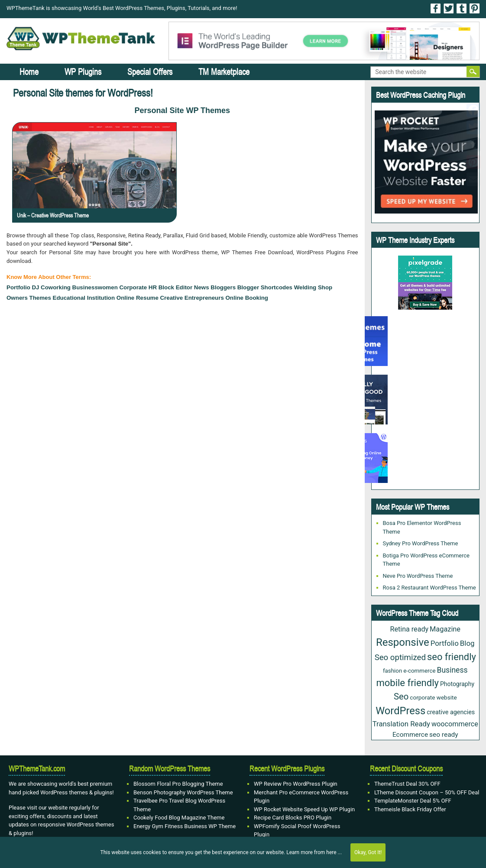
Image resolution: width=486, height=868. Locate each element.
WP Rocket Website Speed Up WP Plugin (304, 809)
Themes (40, 298)
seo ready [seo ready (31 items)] (444, 735)
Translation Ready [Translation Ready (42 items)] (401, 724)
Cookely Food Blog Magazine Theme (179, 818)
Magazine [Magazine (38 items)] (445, 629)
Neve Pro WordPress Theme (418, 576)
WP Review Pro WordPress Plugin (296, 784)
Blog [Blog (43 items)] (467, 643)
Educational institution (84, 298)
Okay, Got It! (368, 852)
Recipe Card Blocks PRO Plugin (293, 818)
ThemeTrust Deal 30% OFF (407, 784)
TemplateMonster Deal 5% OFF (413, 801)
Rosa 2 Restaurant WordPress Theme (429, 588)
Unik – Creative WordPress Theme (53, 215)
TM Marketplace (224, 72)
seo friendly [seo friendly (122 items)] (452, 657)
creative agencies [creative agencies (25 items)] (451, 712)
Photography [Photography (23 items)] (457, 684)
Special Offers (150, 72)
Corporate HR (138, 287)
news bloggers (215, 287)
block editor (176, 287)
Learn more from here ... (314, 852)
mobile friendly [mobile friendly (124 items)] (407, 683)
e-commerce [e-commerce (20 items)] (419, 671)
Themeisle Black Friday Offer (410, 809)
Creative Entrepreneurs (192, 298)
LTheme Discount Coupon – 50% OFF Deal (427, 792)
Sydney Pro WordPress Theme (421, 543)
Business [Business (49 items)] (452, 670)
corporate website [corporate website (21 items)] (433, 697)
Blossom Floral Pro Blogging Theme (178, 784)
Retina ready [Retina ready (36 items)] (409, 629)
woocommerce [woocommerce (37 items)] (455, 724)
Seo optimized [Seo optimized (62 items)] (400, 657)
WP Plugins (83, 72)
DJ (35, 287)
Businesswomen (95, 287)
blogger (248, 287)
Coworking (56, 287)
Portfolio (18, 287)
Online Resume (138, 298)
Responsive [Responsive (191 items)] (403, 642)
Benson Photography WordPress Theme (183, 792)
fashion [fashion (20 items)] (392, 671)
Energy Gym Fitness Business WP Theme (185, 826)
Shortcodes (277, 287)
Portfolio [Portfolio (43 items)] (445, 643)
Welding (305, 287)
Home (29, 72)
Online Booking (247, 298)
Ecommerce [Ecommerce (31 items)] (410, 735)
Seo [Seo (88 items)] (401, 696)
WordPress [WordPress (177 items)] (400, 711)
